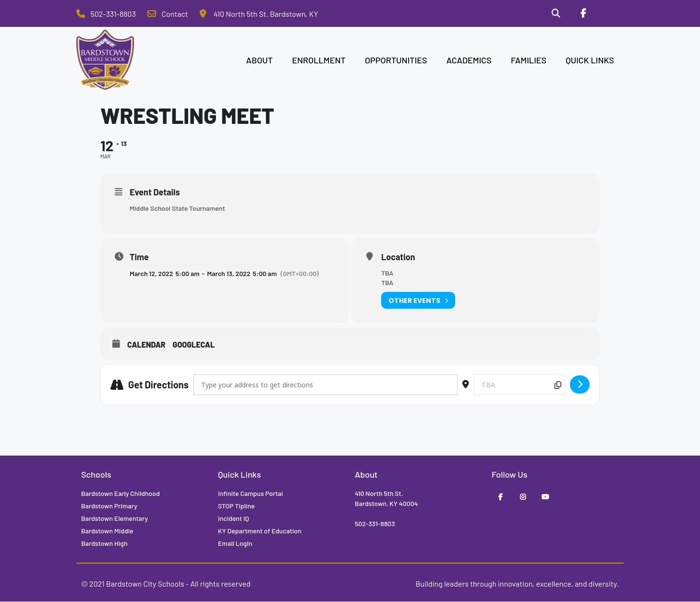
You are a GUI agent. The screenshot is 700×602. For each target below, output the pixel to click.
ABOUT (260, 60)
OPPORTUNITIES (396, 60)
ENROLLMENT (319, 60)
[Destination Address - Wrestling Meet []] (519, 385)
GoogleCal (194, 345)
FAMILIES (529, 60)
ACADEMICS (469, 60)
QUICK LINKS (590, 60)
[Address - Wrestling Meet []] (326, 385)
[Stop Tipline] (610, 14)
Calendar (146, 345)
